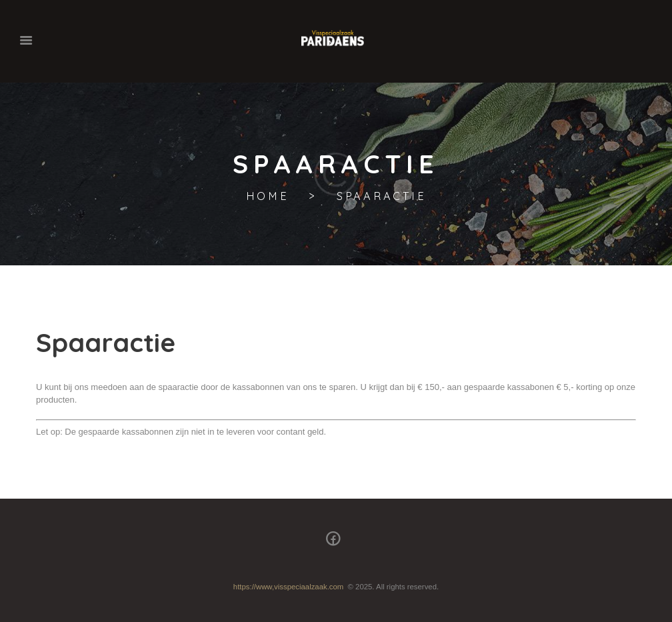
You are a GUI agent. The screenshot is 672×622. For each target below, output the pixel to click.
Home (268, 196)
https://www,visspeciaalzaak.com (288, 587)
